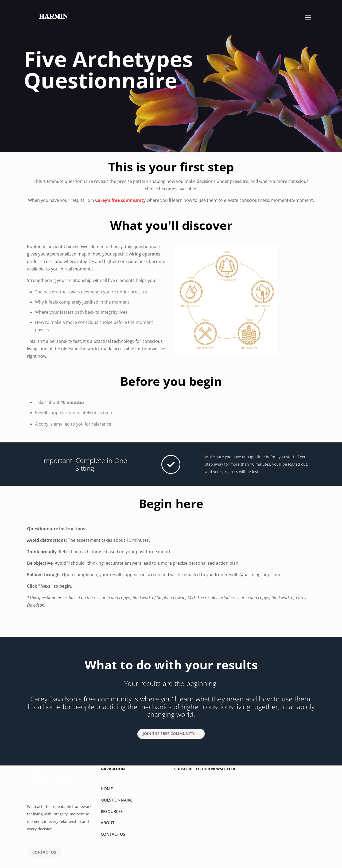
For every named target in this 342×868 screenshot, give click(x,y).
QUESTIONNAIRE (116, 800)
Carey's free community (120, 200)
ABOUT (108, 823)
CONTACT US (113, 834)
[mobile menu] (308, 17)
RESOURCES (112, 811)
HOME (107, 789)
